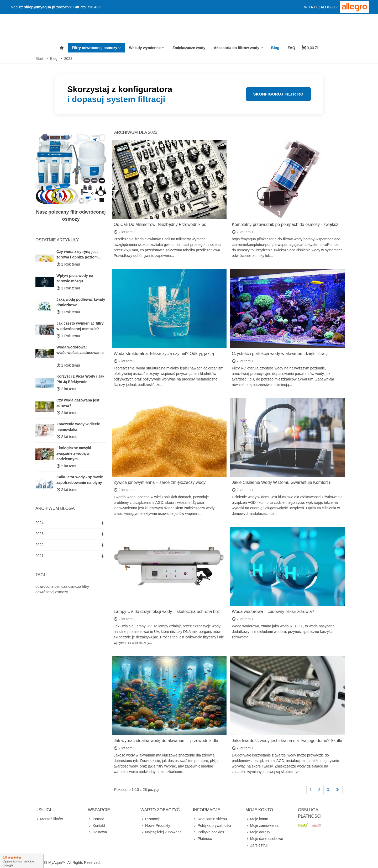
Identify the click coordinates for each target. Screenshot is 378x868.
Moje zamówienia (262, 826)
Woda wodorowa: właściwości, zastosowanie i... (80, 353)
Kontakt (96, 826)
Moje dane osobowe (264, 839)
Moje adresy (258, 832)
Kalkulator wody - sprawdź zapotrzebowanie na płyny (80, 480)
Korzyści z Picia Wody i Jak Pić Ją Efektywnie (80, 379)
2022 (40, 545)
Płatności (203, 839)
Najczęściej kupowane (161, 832)
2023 (40, 534)
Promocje (151, 819)
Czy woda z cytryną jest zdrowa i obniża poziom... (79, 254)
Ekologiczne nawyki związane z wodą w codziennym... (74, 453)
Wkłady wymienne (145, 48)
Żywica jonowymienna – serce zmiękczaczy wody (160, 482)
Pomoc (96, 819)
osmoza (75, 586)
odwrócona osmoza (51, 586)
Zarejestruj (256, 845)
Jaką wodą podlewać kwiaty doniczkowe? (81, 302)
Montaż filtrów (49, 819)
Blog (275, 48)
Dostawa (97, 832)
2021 (40, 556)
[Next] (337, 790)
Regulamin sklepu (210, 819)
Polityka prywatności (212, 826)
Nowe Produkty (155, 826)
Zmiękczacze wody (189, 48)
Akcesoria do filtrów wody (236, 48)
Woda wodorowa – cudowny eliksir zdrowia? (273, 612)
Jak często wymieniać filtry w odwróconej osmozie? (80, 326)
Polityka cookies (208, 832)
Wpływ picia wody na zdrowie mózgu (75, 278)
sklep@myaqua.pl (40, 7)
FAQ (292, 48)
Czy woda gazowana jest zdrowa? (78, 403)
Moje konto (257, 819)
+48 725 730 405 (87, 7)
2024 (40, 523)
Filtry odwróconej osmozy (95, 48)
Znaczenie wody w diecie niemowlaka (78, 427)
